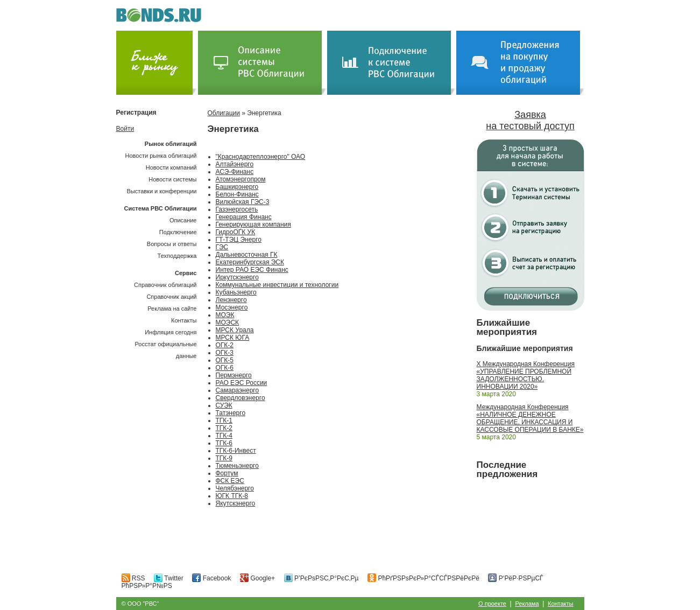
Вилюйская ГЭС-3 (243, 202)
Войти (125, 129)
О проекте (492, 604)
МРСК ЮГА (233, 338)
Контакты (184, 320)
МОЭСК (228, 322)
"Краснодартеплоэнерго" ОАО (261, 157)
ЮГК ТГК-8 (232, 496)
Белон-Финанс (237, 194)
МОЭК (225, 315)
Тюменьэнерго (237, 466)
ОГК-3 (225, 353)
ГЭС (222, 247)
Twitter (168, 578)
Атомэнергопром (241, 179)
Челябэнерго (235, 488)
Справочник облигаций (165, 285)
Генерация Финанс (244, 217)
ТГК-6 (224, 443)
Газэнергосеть (237, 209)
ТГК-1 (224, 420)
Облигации (224, 113)
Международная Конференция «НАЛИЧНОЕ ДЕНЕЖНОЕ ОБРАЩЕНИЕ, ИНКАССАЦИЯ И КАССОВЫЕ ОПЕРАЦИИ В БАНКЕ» (530, 418)
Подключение (178, 232)
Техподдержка (177, 256)
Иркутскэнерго (237, 277)
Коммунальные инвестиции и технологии (277, 285)
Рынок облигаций (171, 144)
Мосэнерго (232, 307)
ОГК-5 (225, 360)
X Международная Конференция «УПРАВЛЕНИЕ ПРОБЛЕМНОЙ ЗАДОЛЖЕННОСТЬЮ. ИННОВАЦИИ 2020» (526, 375)
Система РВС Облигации (160, 208)
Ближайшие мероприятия (507, 327)
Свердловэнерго (241, 398)
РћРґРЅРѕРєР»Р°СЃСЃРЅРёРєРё (423, 578)
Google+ (257, 578)
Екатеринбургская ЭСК (250, 262)
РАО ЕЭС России (242, 383)
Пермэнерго (234, 375)
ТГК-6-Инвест (236, 451)
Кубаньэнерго (236, 292)
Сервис (186, 273)
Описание (183, 220)
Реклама (527, 604)
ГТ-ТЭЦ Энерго (239, 240)
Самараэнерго (238, 390)
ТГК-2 (224, 428)
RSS (133, 578)
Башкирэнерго (237, 187)
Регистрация (136, 113)
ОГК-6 (225, 368)
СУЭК (224, 405)
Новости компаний (171, 167)
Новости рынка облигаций (161, 156)
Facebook (211, 578)
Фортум (227, 473)
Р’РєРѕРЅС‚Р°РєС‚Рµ (321, 578)
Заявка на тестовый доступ (530, 120)
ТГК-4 (224, 436)
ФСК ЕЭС (230, 481)
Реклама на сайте (172, 308)
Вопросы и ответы (172, 244)
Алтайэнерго (235, 164)
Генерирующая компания (253, 225)
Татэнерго (231, 413)
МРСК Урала (235, 330)
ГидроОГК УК (236, 232)
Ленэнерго (231, 300)
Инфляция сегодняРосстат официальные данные (166, 344)
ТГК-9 (224, 458)
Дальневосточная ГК (247, 255)
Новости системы (172, 179)
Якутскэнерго (236, 503)
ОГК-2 (225, 345)
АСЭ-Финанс (235, 172)
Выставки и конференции (161, 191)
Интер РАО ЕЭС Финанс (252, 270)
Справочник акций (171, 297)
